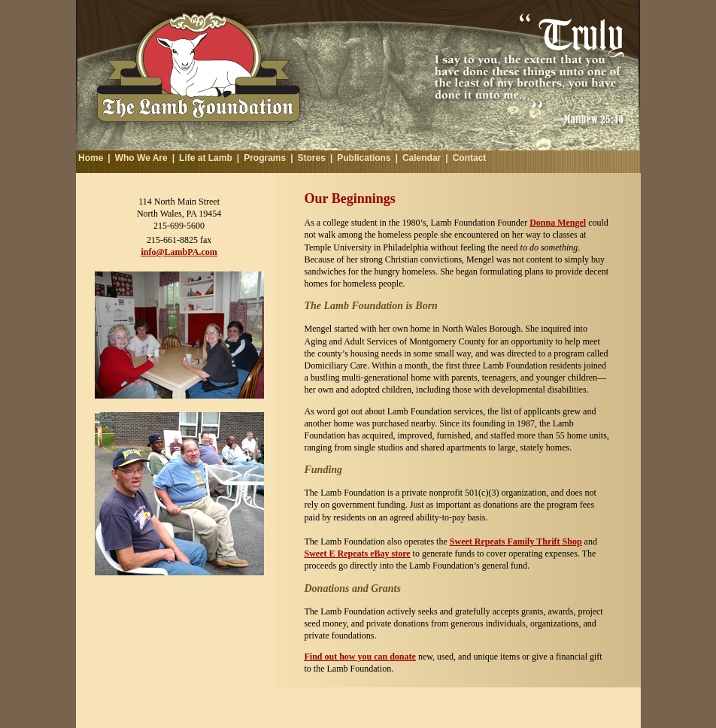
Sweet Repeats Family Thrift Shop (516, 541)
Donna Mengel (558, 223)
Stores (312, 158)
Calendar (422, 158)
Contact (470, 158)
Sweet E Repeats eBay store (358, 554)
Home (91, 158)
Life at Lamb (206, 158)
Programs (265, 158)
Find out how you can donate (360, 657)
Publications (364, 158)
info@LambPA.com (179, 252)
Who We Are (141, 158)
